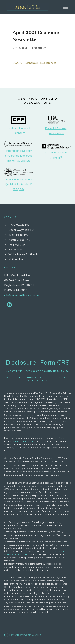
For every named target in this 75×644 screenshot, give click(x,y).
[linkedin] (9, 304)
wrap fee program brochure (30, 377)
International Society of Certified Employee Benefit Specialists (19, 156)
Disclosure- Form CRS (38, 362)
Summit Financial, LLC (24, 441)
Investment (38, 48)
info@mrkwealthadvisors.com (23, 295)
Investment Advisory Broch (38, 371)
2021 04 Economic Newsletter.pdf (34, 63)
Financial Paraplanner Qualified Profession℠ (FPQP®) (19, 184)
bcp (44, 380)
